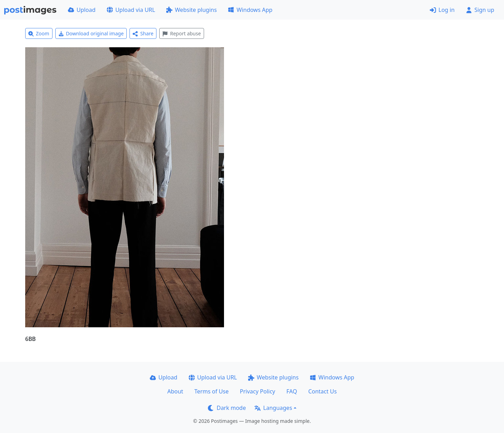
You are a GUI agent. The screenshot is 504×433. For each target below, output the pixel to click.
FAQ (292, 391)
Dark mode (227, 408)
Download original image (91, 33)
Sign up (480, 10)
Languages (273, 408)
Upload (82, 10)
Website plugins (191, 10)
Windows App (250, 10)
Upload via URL (131, 10)
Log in (442, 10)
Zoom (39, 33)
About (175, 391)
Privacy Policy (257, 391)
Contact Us (323, 391)
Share (143, 33)
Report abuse (181, 33)
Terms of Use (211, 391)
